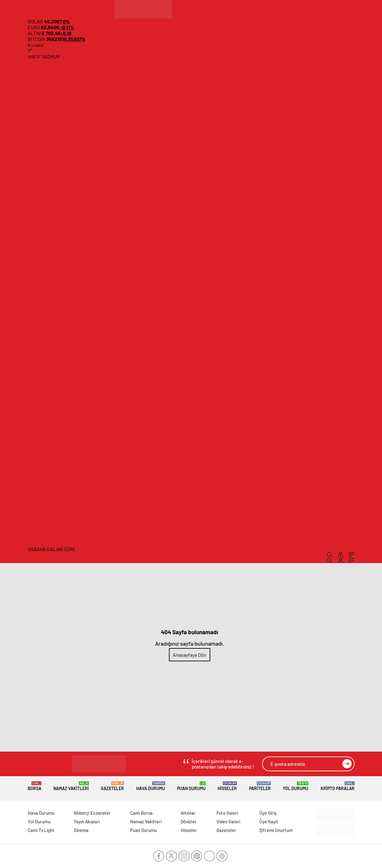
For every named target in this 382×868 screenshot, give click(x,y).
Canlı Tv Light (41, 830)
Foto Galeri (227, 813)
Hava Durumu (151, 786)
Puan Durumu (191, 786)
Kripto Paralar (338, 786)
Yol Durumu (296, 786)
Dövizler (189, 821)
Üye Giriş (268, 813)
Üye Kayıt (269, 821)
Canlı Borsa (141, 813)
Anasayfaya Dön (190, 655)
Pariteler (260, 786)
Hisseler (227, 786)
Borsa (35, 786)
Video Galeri (228, 821)
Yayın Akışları (87, 821)
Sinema (81, 830)
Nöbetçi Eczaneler (92, 813)
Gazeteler (112, 786)
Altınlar (188, 813)
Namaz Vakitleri (71, 786)
